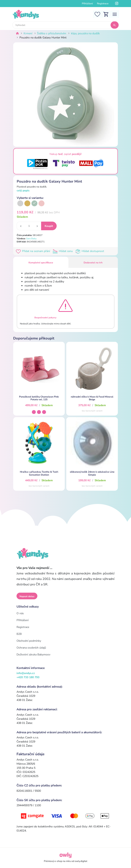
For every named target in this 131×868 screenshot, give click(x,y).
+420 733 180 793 (28, 677)
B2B (19, 634)
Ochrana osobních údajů (31, 648)
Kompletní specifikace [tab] (41, 263)
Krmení (28, 33)
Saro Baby (31, 239)
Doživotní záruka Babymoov (33, 655)
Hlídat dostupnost (90, 251)
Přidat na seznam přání (34, 251)
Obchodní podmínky (29, 641)
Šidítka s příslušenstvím (52, 33)
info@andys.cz (26, 673)
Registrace (103, 4)
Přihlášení (87, 4)
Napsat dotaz (27, 596)
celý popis (23, 191)
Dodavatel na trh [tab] (93, 263)
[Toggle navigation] (115, 14)
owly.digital (81, 861)
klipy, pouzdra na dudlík (85, 33)
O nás (20, 613)
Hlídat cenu (64, 251)
